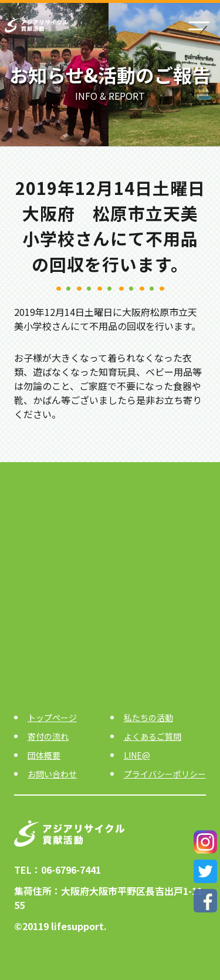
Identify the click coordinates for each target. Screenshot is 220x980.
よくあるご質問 (153, 736)
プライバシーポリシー (165, 774)
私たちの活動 (148, 718)
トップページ (52, 718)
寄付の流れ (48, 736)
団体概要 (44, 755)
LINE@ (137, 755)
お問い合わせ (52, 774)
